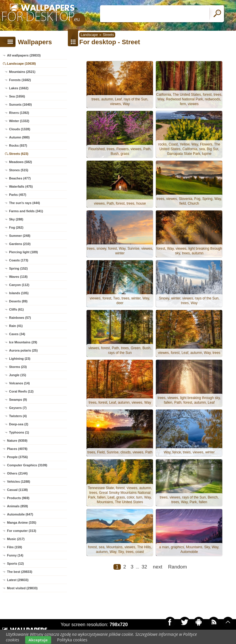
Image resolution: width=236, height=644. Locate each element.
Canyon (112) (19, 285)
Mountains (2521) (22, 72)
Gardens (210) (20, 244)
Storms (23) (18, 367)
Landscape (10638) (21, 64)
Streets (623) (19, 154)
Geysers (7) (18, 408)
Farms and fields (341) (26, 211)
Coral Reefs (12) (21, 391)
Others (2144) (17, 473)
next (158, 567)
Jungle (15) (18, 375)
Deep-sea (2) (19, 424)
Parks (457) (18, 195)
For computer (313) (22, 531)
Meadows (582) (20, 162)
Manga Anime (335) (22, 523)
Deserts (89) (18, 301)
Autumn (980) (19, 137)
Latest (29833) (18, 580)
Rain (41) (16, 326)
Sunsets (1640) (20, 105)
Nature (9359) (17, 441)
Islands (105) (19, 293)
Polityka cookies (72, 640)
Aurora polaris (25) (23, 350)
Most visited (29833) (22, 588)
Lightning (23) (20, 359)
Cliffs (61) (16, 309)
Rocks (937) (18, 145)
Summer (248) (20, 236)
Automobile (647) (20, 514)
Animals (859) (18, 506)
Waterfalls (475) (21, 186)
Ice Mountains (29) (23, 342)
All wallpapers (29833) (24, 55)
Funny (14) (15, 555)
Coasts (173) (19, 260)
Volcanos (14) (19, 383)
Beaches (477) (20, 178)
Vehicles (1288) (19, 482)
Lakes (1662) (19, 88)
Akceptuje (38, 640)
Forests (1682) (20, 80)
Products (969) (18, 498)
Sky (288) (16, 219)
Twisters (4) (18, 416)
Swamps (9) (18, 400)
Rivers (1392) (19, 113)
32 (144, 567)
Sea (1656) (17, 96)
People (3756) (17, 457)
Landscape (89, 35)
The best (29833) (20, 572)
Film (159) (14, 547)
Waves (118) (18, 277)
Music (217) (16, 539)
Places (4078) (17, 449)
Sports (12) (15, 563)
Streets (108, 35)
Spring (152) (18, 268)
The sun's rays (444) (24, 203)
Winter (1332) (19, 121)
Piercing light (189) (23, 252)
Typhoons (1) (19, 432)
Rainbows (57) (20, 318)
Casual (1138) (17, 490)
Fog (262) (16, 227)
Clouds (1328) (20, 129)
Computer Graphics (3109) (27, 465)
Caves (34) (17, 334)
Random (178, 567)
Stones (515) (19, 170)
